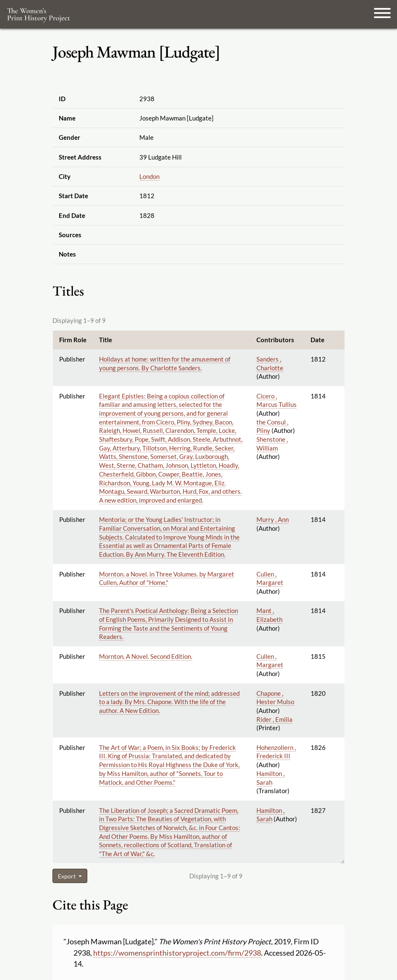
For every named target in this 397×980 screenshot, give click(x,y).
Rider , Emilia (274, 719)
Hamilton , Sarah (270, 815)
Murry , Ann (273, 519)
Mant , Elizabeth (269, 615)
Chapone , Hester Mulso (275, 698)
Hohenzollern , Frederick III (276, 752)
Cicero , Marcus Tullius (277, 400)
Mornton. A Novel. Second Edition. (146, 656)
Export (67, 876)
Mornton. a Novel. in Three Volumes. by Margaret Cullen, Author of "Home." (167, 578)
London (149, 176)
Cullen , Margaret (270, 578)
